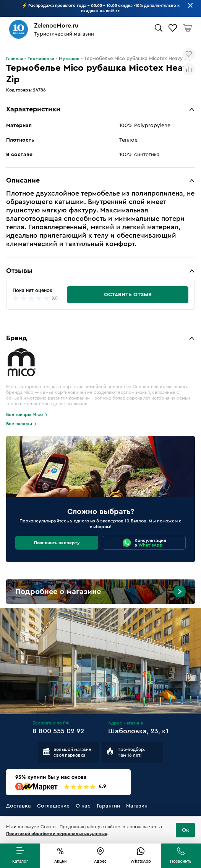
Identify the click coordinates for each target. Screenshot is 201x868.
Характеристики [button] (33, 109)
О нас (83, 806)
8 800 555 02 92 (58, 731)
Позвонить (181, 861)
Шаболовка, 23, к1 (138, 731)
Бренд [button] (16, 338)
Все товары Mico (24, 414)
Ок (186, 830)
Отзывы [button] (19, 271)
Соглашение (53, 806)
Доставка (19, 806)
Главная (15, 59)
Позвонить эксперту (57, 543)
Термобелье (41, 59)
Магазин (137, 806)
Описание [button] (23, 180)
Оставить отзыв (128, 295)
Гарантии (108, 806)
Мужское (69, 59)
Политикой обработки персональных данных (57, 834)
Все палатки (19, 424)
